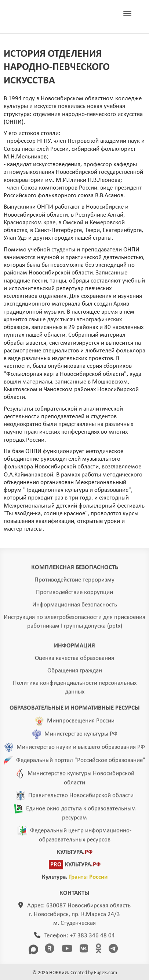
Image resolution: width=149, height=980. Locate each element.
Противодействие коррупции (74, 596)
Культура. (75, 880)
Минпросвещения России (81, 724)
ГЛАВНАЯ (49, 17)
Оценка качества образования (74, 661)
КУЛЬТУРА (74, 855)
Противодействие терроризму (74, 583)
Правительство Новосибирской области (81, 799)
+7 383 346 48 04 (92, 939)
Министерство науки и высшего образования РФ (81, 750)
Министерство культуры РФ (81, 737)
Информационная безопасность (75, 608)
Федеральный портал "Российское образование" (81, 764)
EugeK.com (106, 973)
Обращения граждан (75, 674)
